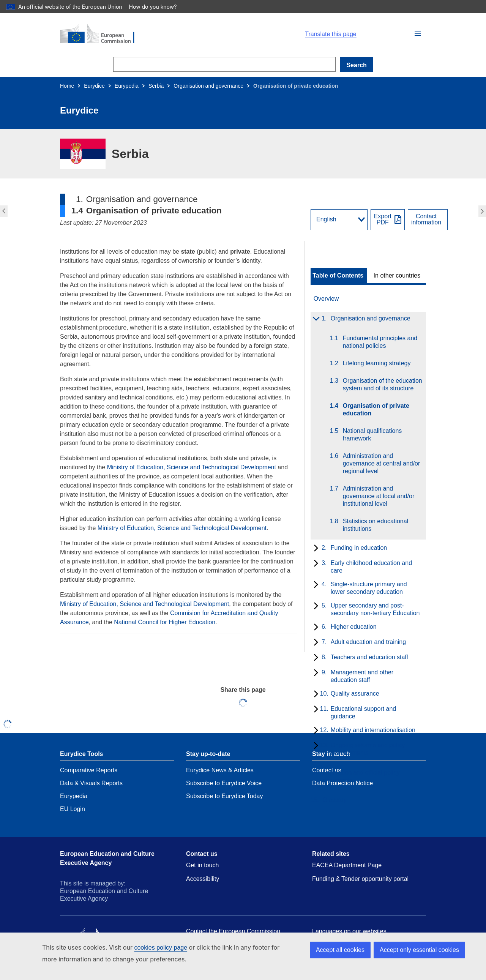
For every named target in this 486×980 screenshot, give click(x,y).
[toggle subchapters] (315, 319)
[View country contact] (428, 220)
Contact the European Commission (233, 931)
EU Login (73, 809)
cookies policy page (161, 948)
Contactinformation (426, 219)
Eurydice (94, 86)
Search (356, 65)
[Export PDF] (388, 220)
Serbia (156, 86)
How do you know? (157, 7)
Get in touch (202, 865)
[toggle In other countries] (398, 276)
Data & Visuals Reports (91, 783)
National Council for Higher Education (165, 622)
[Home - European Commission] (148, 34)
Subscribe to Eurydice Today (224, 796)
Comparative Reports (89, 770)
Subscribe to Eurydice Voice (224, 783)
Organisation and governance (208, 86)
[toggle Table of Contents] (339, 276)
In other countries (397, 276)
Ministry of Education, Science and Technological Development (192, 467)
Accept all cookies (340, 950)
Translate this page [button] (331, 34)
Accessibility (203, 879)
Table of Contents (338, 276)
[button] (418, 34)
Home (67, 86)
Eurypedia (127, 86)
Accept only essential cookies (419, 950)
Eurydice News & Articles (220, 770)
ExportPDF (383, 219)
